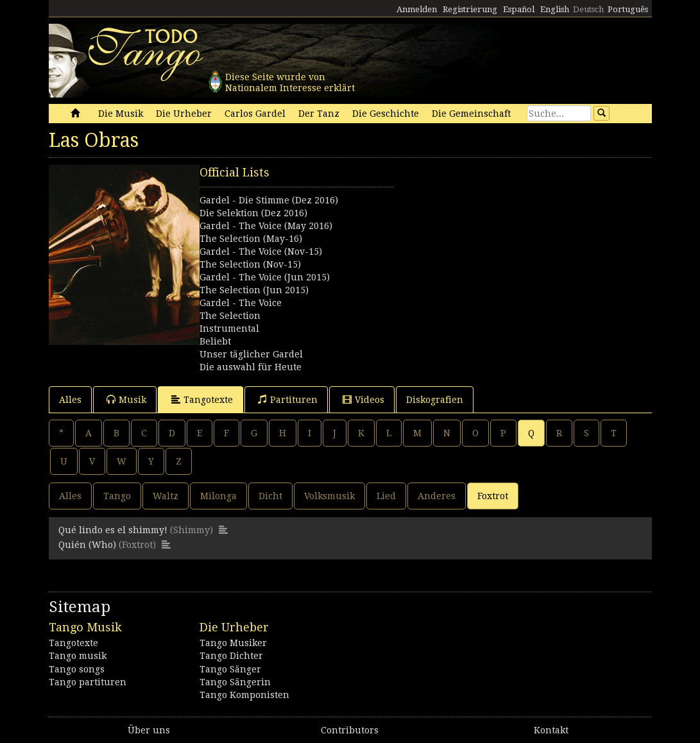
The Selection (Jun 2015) (254, 290)
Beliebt (215, 341)
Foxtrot (493, 496)
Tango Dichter (231, 656)
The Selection (230, 316)
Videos (363, 399)
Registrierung (470, 9)
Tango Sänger (230, 669)
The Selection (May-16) (251, 239)
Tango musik (78, 656)
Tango (117, 496)
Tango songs (77, 669)
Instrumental (229, 329)
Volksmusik (329, 496)
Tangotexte (202, 399)
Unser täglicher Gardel (251, 354)
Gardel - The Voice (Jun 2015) (265, 277)
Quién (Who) (87, 545)
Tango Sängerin (235, 682)
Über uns (149, 730)
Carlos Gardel (255, 114)
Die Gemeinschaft (471, 114)
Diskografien (435, 400)
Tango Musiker (233, 643)
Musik (126, 399)
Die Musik (121, 114)
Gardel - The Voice (241, 303)
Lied (386, 496)
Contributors (350, 730)
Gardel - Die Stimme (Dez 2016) (269, 200)
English (555, 9)
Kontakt (551, 730)
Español (519, 9)
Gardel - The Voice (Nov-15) (261, 252)
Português (628, 9)
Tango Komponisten (244, 695)
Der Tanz (319, 114)
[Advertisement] (501, 244)
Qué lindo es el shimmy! (113, 530)
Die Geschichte (386, 114)
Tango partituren (88, 682)
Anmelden (417, 9)
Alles (70, 400)
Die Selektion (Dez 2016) (253, 213)
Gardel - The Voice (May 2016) (266, 226)
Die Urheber (184, 114)
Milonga (218, 496)
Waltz (166, 496)
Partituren (288, 399)
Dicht (270, 496)
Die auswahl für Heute (251, 367)
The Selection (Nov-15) (250, 264)
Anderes (437, 496)
